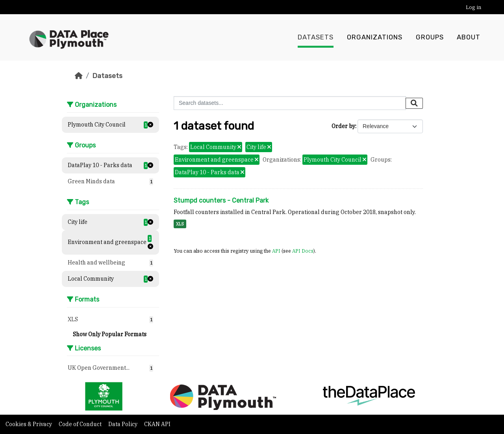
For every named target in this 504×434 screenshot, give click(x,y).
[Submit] (414, 103)
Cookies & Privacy (29, 424)
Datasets (316, 37)
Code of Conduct (81, 424)
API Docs (303, 251)
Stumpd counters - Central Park (221, 200)
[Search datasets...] (290, 103)
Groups (430, 37)
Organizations (375, 37)
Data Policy (123, 424)
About (469, 37)
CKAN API (157, 424)
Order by (343, 126)
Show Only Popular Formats (110, 334)
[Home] (79, 76)
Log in (473, 7)
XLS (180, 224)
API (276, 251)
